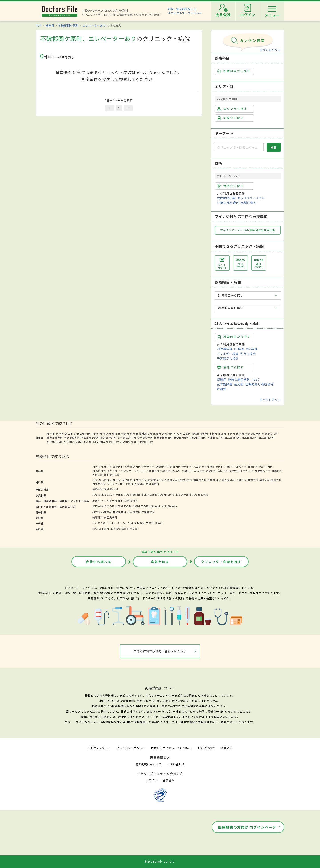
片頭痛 (222, 389)
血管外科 (140, 484)
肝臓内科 (277, 470)
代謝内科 (166, 470)
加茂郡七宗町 (55, 442)
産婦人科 (98, 489)
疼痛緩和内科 (263, 470)
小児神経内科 (166, 495)
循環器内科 (162, 466)
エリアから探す (232, 109)
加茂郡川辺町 (266, 438)
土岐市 (157, 434)
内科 (95, 466)
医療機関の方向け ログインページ (247, 827)
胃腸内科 (118, 466)
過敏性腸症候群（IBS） (244, 379)
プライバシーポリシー (131, 748)
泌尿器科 (155, 506)
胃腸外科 (142, 480)
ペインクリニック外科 (120, 484)
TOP (39, 25)
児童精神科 (148, 512)
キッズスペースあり (251, 198)
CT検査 (239, 349)
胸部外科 (265, 480)
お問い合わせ (206, 748)
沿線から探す (230, 118)
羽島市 (125, 434)
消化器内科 (105, 466)
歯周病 (239, 384)
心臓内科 (230, 466)
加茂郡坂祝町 (232, 438)
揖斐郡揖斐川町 (163, 438)
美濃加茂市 (146, 434)
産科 (107, 489)
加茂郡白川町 (92, 442)
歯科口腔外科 (130, 529)
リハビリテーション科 (120, 523)
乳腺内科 (98, 475)
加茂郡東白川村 (110, 442)
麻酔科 (150, 523)
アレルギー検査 (228, 354)
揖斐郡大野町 (182, 438)
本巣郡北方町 (216, 438)
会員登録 (169, 780)
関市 (88, 434)
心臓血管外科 (227, 480)
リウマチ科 (99, 523)
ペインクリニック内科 (132, 470)
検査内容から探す (234, 337)
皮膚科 (96, 500)
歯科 (95, 529)
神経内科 (187, 466)
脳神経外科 (186, 480)
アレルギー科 (109, 500)
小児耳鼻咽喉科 (134, 495)
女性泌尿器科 (169, 506)
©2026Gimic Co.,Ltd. (160, 861)
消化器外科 (128, 480)
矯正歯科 (104, 529)
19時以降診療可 (228, 203)
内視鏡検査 (225, 349)
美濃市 (107, 434)
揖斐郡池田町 (199, 438)
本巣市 (213, 434)
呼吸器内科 (148, 466)
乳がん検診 (248, 354)
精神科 (96, 512)
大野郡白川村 (145, 442)
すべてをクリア (270, 50)
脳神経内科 (236, 470)
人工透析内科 (201, 466)
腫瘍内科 (253, 466)
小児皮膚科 (151, 495)
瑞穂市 (196, 434)
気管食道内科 (132, 466)
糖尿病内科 (217, 466)
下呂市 (231, 434)
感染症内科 (266, 466)
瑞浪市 (116, 434)
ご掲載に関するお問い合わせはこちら (160, 651)
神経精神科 (120, 512)
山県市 (187, 434)
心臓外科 (241, 480)
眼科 (121, 500)
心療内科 (107, 512)
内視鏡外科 (99, 484)
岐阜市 (51, 434)
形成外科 (116, 480)
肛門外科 (109, 506)
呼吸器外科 (171, 480)
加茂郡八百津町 (73, 442)
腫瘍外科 (253, 480)
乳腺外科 (213, 480)
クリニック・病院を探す (221, 562)
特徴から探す (230, 186)
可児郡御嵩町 (128, 442)
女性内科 (223, 470)
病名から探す (230, 367)
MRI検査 (252, 349)
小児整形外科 (200, 495)
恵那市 (134, 434)
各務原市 (167, 434)
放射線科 (140, 523)
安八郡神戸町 (108, 438)
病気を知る (160, 562)
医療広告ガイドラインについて (171, 748)
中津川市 (97, 434)
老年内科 (248, 470)
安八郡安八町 (145, 438)
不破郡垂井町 (72, 438)
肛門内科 (98, 506)
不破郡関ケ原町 (68, 25)
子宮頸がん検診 (228, 358)
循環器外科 (200, 480)
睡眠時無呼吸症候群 (259, 384)
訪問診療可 (249, 203)
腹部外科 (276, 480)
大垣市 (60, 434)
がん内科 (200, 470)
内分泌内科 (153, 470)
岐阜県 (50, 25)
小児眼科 (118, 495)
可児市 (178, 434)
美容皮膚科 (111, 517)
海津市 (240, 434)
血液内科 (241, 466)
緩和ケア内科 (112, 475)
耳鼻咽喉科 (131, 500)
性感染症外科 (141, 506)
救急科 (159, 523)
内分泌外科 (153, 484)
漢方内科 (112, 470)
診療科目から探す (234, 71)
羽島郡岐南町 (253, 434)
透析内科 (211, 470)
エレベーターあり (94, 25)
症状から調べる (99, 562)
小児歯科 (116, 529)
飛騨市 (204, 434)
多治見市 (79, 434)
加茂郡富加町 (249, 438)
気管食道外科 (156, 480)
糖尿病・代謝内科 (182, 470)
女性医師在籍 (226, 198)
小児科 (96, 495)
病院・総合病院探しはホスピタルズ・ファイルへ (185, 11)
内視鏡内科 (99, 470)
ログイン (151, 780)
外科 (95, 480)
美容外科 (98, 517)
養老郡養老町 (55, 438)
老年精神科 (134, 512)
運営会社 (226, 748)
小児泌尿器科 (183, 495)
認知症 (222, 379)
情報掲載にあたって (148, 764)
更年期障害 (225, 384)
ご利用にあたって (99, 748)
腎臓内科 (175, 466)
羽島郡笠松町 (270, 434)
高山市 (69, 434)
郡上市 (222, 434)
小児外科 (107, 495)
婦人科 (114, 489)
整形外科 (104, 480)
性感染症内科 (124, 506)
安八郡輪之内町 (127, 438)
